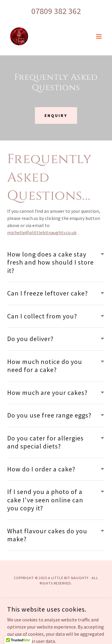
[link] (19, 36)
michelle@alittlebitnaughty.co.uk (42, 232)
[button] (99, 36)
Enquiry (56, 115)
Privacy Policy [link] (56, 603)
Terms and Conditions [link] (56, 611)
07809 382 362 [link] (56, 11)
